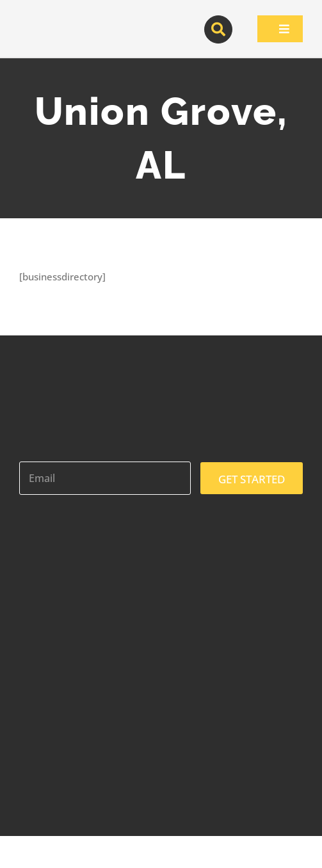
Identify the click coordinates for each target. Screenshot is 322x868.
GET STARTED (252, 479)
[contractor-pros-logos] (77, 20)
